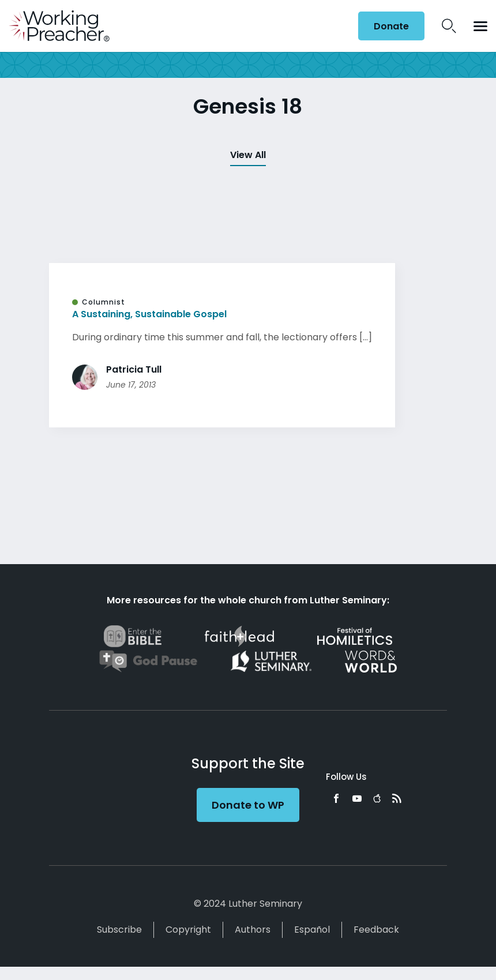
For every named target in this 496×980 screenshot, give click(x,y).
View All (248, 155)
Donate (391, 26)
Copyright (188, 930)
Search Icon (449, 26)
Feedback (376, 930)
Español (312, 930)
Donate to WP (248, 805)
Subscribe (119, 930)
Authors (253, 930)
